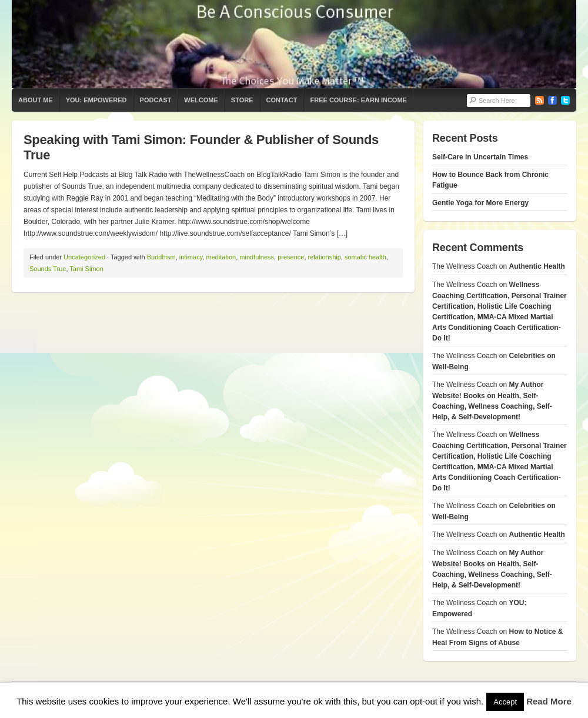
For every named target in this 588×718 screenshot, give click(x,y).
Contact (282, 100)
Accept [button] (505, 702)
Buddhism (161, 257)
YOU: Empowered (96, 100)
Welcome (201, 100)
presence (291, 257)
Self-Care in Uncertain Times (480, 157)
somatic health (365, 257)
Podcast (156, 100)
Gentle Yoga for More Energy (480, 203)
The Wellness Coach (294, 44)
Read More (549, 701)
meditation (221, 257)
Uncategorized (84, 257)
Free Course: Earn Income (358, 100)
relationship (325, 257)
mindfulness (257, 257)
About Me (36, 100)
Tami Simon (86, 269)
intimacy (191, 257)
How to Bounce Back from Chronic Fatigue (490, 180)
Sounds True (48, 269)
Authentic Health (537, 266)
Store (242, 100)
